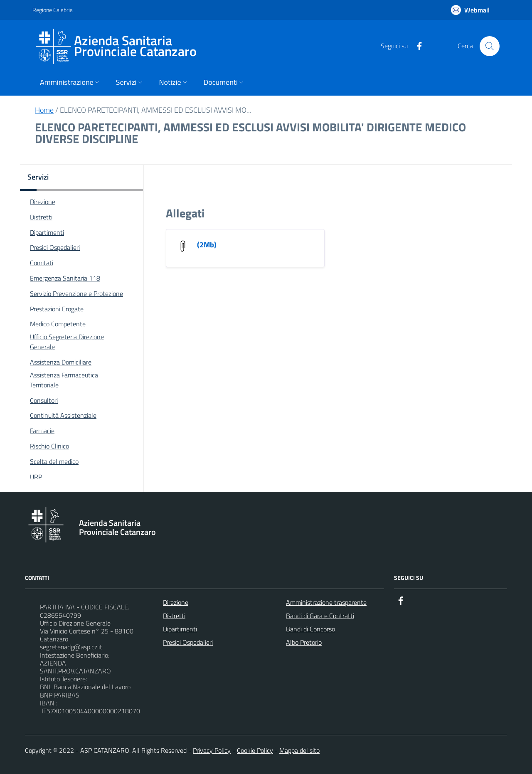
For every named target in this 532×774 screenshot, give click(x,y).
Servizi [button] (130, 82)
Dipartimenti (180, 629)
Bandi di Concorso (310, 629)
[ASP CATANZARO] (119, 46)
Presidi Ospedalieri (188, 642)
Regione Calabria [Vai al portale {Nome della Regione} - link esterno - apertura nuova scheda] (53, 10)
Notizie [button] (174, 82)
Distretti (174, 616)
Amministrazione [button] (70, 82)
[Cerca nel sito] (490, 46)
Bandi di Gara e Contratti (320, 616)
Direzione (176, 602)
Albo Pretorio (304, 642)
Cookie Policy (255, 750)
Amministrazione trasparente (326, 602)
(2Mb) (207, 245)
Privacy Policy (212, 750)
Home (44, 110)
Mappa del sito (299, 750)
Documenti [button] (225, 82)
